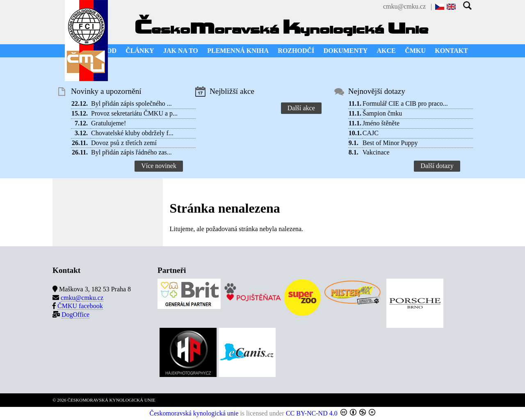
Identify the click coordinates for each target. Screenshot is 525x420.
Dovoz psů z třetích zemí (124, 143)
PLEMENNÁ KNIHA (238, 51)
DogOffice (75, 314)
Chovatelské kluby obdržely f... (132, 133)
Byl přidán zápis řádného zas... (131, 152)
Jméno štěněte (381, 123)
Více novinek (159, 166)
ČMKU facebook (80, 306)
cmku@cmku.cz (404, 6)
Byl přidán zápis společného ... (131, 103)
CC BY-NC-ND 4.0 (312, 413)
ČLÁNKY (140, 51)
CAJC (371, 133)
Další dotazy (437, 166)
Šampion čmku (382, 113)
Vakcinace (376, 152)
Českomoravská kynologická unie (194, 413)
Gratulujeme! (108, 123)
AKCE (386, 51)
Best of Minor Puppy (390, 143)
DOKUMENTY (346, 51)
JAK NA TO (181, 51)
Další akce (301, 108)
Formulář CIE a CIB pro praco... (405, 103)
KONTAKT (451, 51)
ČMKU (415, 51)
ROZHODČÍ (296, 51)
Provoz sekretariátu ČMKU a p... (134, 113)
